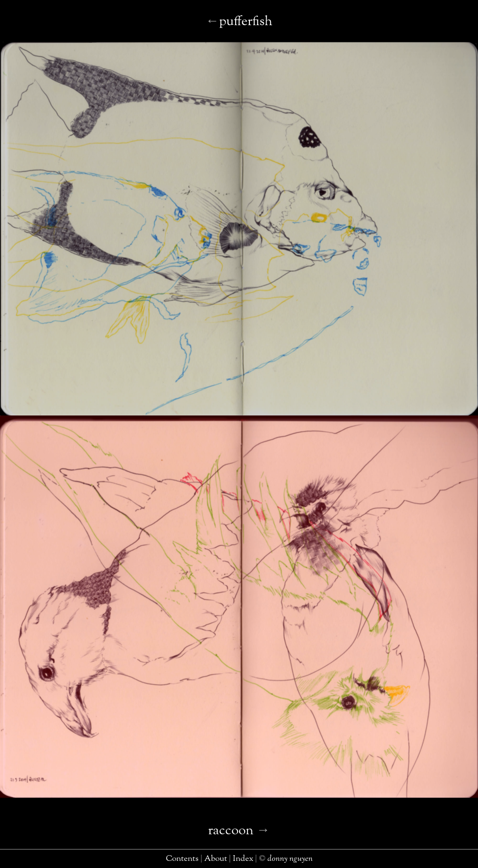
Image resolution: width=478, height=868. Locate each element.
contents (182, 859)
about (216, 859)
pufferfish (246, 22)
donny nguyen (290, 859)
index (243, 859)
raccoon (231, 831)
